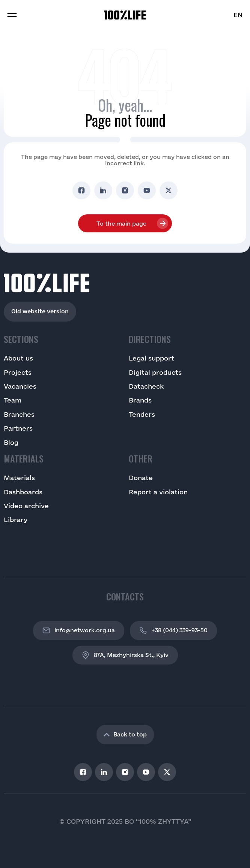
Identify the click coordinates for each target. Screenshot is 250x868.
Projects (18, 372)
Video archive (26, 506)
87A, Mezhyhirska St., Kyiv (125, 655)
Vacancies (20, 386)
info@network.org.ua (79, 630)
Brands (140, 400)
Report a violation (158, 492)
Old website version (40, 311)
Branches (19, 414)
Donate (141, 478)
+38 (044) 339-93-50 (173, 630)
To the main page (121, 224)
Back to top (125, 734)
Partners (18, 428)
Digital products (155, 372)
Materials (19, 478)
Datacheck (146, 386)
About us (18, 358)
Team (13, 400)
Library (16, 520)
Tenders (142, 414)
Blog (11, 442)
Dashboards (23, 492)
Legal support (151, 358)
